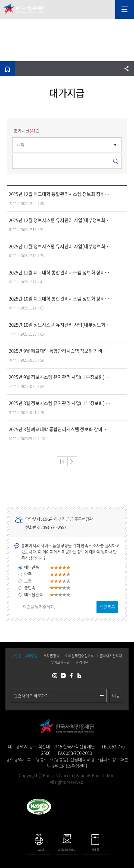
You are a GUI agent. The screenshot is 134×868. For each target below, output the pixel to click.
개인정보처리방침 (25, 656)
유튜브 (63, 676)
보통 (28, 581)
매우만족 (32, 567)
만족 (28, 574)
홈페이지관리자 (111, 656)
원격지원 (82, 662)
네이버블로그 (79, 676)
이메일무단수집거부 (80, 656)
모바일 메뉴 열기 (125, 9)
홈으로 (7, 69)
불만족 (30, 588)
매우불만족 (34, 594)
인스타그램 (55, 676)
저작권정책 (52, 656)
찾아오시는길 (60, 662)
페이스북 (71, 676)
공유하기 (127, 69)
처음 (62, 461)
